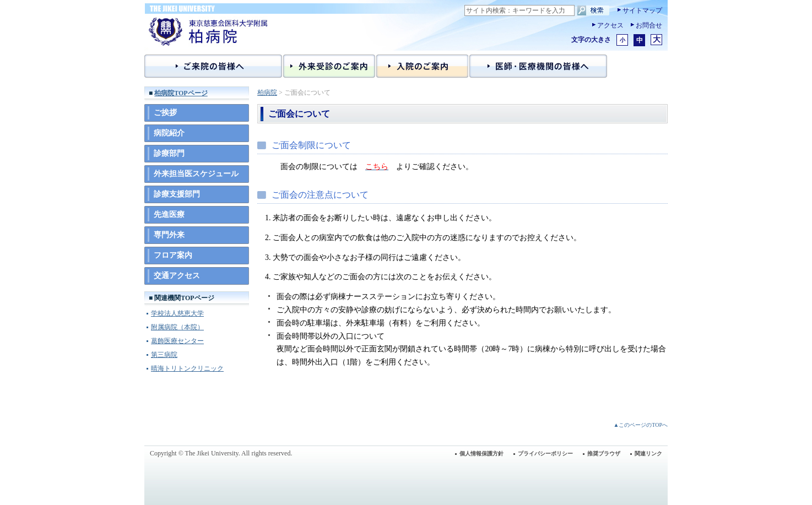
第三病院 (164, 355)
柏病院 (267, 93)
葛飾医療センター (177, 341)
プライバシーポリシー (545, 454)
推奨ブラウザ (604, 454)
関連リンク (648, 454)
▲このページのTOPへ (640, 425)
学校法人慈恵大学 (177, 313)
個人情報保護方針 (481, 454)
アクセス (610, 25)
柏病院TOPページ (181, 93)
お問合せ (649, 25)
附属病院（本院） (177, 327)
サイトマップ (642, 10)
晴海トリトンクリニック (187, 368)
